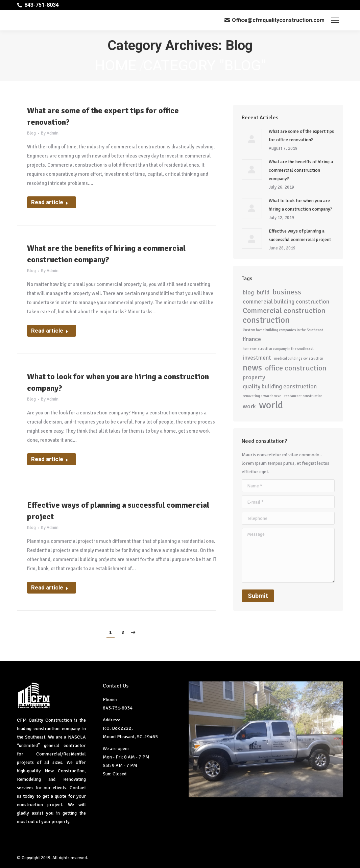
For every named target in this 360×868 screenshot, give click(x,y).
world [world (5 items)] (271, 405)
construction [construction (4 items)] (266, 320)
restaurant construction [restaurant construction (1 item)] (303, 396)
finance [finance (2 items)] (252, 339)
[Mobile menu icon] (335, 20)
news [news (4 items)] (252, 368)
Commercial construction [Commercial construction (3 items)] (284, 311)
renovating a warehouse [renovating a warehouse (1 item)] (262, 396)
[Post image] (252, 139)
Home (115, 65)
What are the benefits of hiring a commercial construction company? (106, 254)
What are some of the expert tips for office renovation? (103, 116)
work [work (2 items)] (249, 406)
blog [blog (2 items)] (248, 292)
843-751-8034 (42, 5)
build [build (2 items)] (263, 292)
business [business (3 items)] (287, 292)
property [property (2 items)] (254, 377)
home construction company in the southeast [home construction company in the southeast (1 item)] (278, 349)
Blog (31, 133)
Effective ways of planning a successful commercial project (118, 511)
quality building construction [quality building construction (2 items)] (280, 386)
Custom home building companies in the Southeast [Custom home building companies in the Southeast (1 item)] (283, 330)
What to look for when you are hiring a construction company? (118, 382)
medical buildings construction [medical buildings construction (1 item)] (299, 358)
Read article (50, 202)
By (50, 133)
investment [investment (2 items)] (257, 358)
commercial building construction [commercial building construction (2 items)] (286, 302)
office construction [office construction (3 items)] (296, 368)
